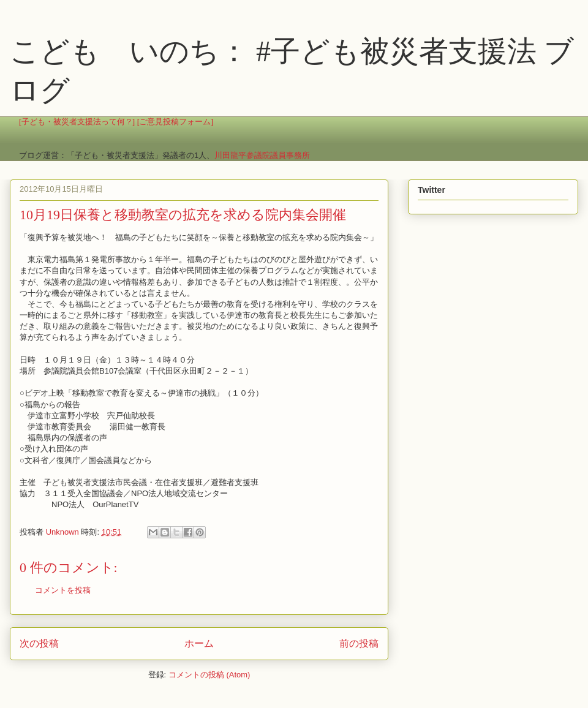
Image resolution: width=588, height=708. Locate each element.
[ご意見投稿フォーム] (175, 122)
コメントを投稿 (63, 590)
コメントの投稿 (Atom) (209, 675)
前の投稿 (359, 643)
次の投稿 (39, 643)
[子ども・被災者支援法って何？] (77, 122)
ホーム (199, 643)
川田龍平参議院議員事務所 (262, 155)
